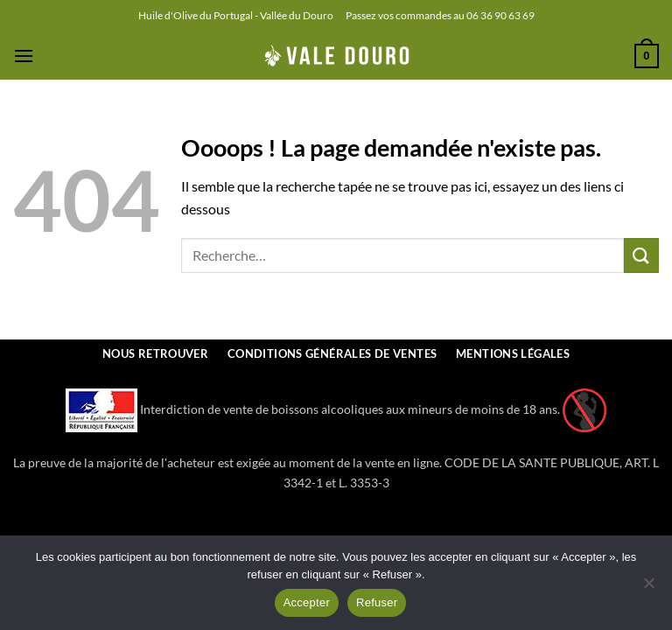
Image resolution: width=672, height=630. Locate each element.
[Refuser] (648, 588)
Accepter (307, 602)
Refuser (377, 602)
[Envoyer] (641, 255)
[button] (24, 56)
